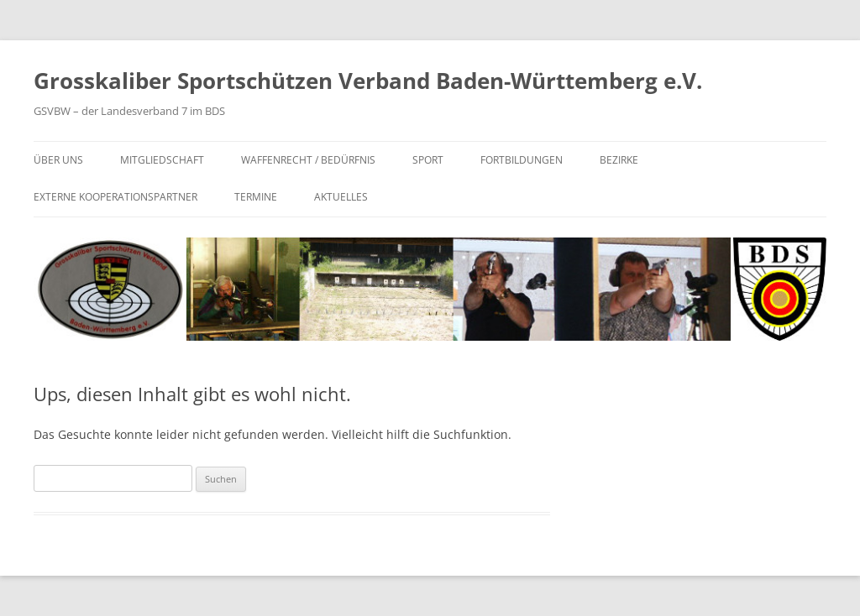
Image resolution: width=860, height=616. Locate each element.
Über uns (58, 160)
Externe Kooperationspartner (115, 197)
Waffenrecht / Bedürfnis (308, 160)
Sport (428, 160)
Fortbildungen (522, 160)
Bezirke (619, 160)
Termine (256, 197)
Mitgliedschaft (162, 160)
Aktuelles (341, 197)
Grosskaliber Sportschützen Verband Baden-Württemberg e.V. (368, 81)
